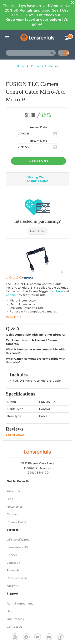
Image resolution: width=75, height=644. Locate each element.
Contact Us (15, 627)
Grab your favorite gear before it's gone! (37, 22)
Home (21, 66)
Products (37, 66)
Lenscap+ (13, 563)
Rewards (13, 570)
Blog (10, 499)
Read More (14, 317)
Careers (12, 514)
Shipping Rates (38, 181)
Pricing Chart (37, 177)
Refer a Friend (17, 578)
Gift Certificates (18, 540)
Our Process (15, 619)
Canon (10, 295)
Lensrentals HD (17, 547)
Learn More (37, 231)
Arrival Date (38, 127)
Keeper (12, 555)
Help (10, 611)
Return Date (38, 141)
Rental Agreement (20, 604)
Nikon (59, 291)
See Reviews (15, 435)
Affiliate (12, 586)
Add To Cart (39, 161)
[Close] (72, 3)
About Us (13, 491)
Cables (54, 66)
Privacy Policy (17, 522)
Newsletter (15, 507)
